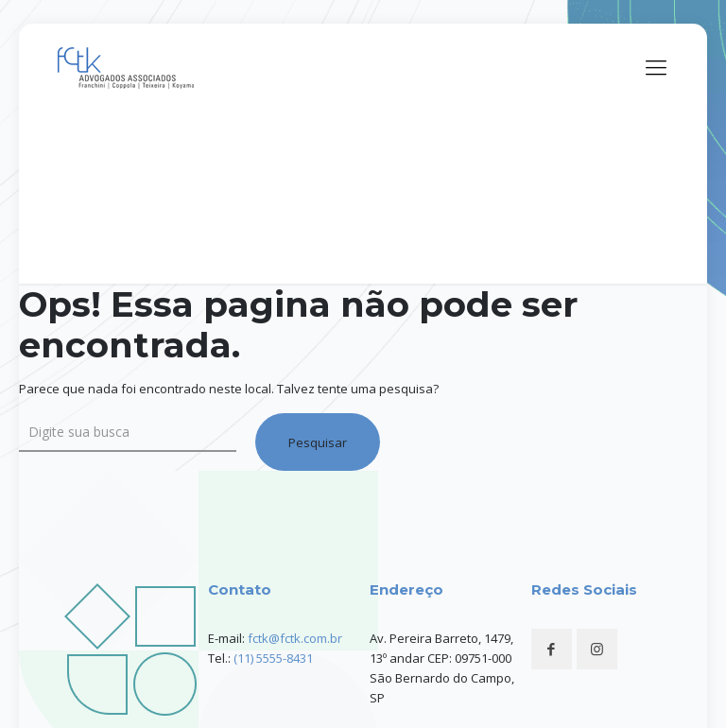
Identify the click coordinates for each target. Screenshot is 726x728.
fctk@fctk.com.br (295, 638)
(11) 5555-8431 (273, 658)
